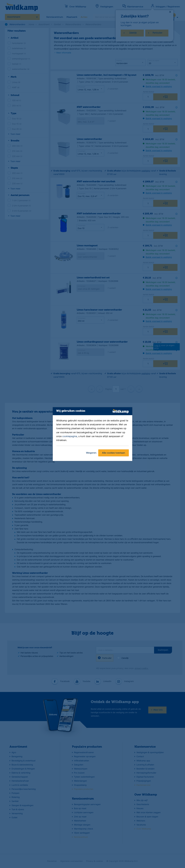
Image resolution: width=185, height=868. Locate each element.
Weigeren (91, 453)
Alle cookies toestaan (114, 453)
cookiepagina (70, 436)
